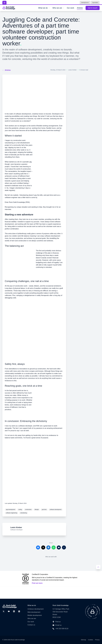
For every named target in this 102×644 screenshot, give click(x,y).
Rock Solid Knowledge (18, 640)
